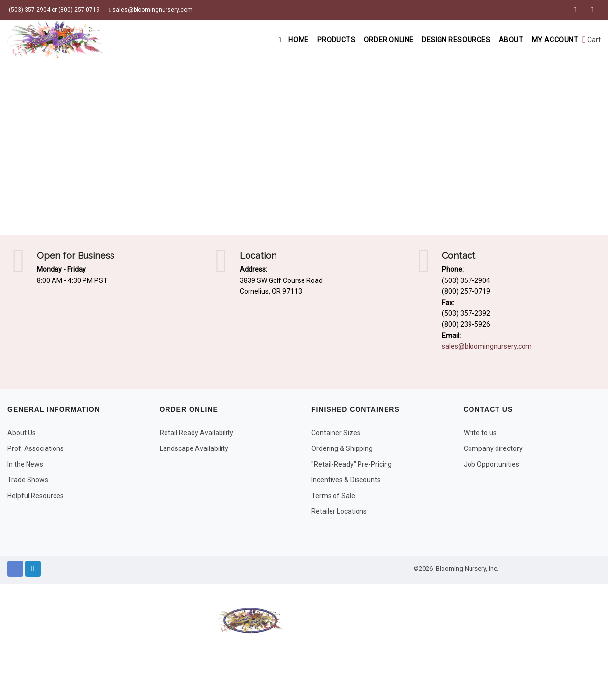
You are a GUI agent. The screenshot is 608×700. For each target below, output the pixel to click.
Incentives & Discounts (346, 480)
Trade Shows (28, 480)
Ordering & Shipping (342, 448)
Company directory (493, 448)
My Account (553, 40)
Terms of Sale (333, 496)
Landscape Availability (194, 448)
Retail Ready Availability (196, 433)
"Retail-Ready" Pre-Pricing (352, 464)
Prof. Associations (36, 448)
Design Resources (448, 40)
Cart (592, 40)
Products (321, 40)
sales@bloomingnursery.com (151, 10)
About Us (22, 433)
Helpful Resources (36, 496)
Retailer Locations (339, 511)
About (506, 40)
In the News (25, 464)
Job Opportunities (491, 464)
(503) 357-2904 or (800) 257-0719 (54, 10)
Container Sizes (336, 433)
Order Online (376, 40)
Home (275, 40)
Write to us (480, 433)
